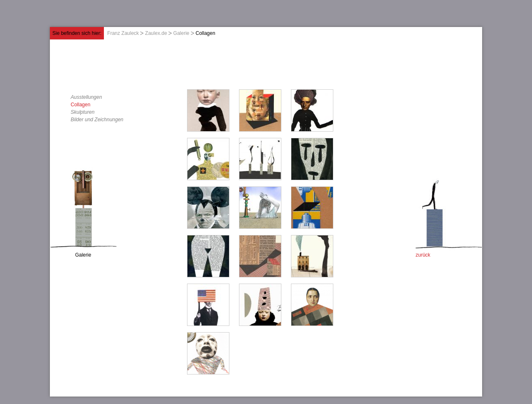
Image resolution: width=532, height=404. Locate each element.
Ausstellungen (86, 97)
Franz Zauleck (123, 33)
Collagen (80, 105)
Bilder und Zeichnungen (97, 120)
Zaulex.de (156, 33)
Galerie (181, 33)
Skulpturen (83, 112)
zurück (423, 255)
